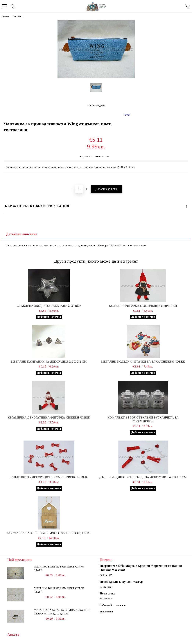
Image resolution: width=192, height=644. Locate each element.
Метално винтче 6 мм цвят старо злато (59, 590)
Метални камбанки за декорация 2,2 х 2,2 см (49, 362)
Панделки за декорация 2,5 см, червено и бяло (49, 477)
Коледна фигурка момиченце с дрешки (143, 306)
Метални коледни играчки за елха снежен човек (143, 362)
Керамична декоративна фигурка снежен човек (49, 417)
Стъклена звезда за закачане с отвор (49, 306)
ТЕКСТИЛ (17, 16)
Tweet (127, 115)
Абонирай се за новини (114, 605)
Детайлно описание (22, 234)
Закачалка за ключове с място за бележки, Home (49, 533)
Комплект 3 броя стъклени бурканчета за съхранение (143, 419)
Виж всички (106, 612)
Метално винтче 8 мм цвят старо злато (59, 568)
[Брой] (79, 189)
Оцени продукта (97, 106)
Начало (6, 16)
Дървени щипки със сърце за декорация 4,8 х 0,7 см (143, 477)
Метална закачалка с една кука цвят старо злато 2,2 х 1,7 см (63, 612)
